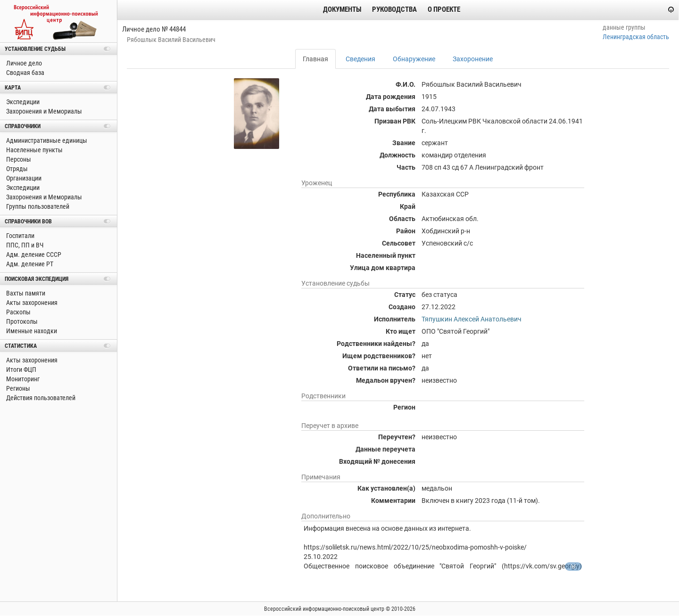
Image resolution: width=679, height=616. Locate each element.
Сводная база (25, 73)
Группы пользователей (37, 206)
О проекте (444, 9)
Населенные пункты (34, 150)
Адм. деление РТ (29, 264)
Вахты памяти (25, 293)
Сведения (360, 59)
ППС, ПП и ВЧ (24, 245)
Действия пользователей (40, 398)
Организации (23, 178)
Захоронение (473, 59)
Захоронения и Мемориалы (43, 111)
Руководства (394, 9)
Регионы (17, 388)
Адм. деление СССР (33, 255)
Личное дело (23, 63)
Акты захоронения (31, 303)
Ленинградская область (636, 37)
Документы (342, 9)
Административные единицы (46, 140)
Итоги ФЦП (21, 370)
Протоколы (21, 321)
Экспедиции (22, 102)
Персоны (18, 159)
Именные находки (31, 331)
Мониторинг (22, 379)
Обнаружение (414, 59)
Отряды (16, 169)
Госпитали (20, 236)
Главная (315, 59)
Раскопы (18, 312)
